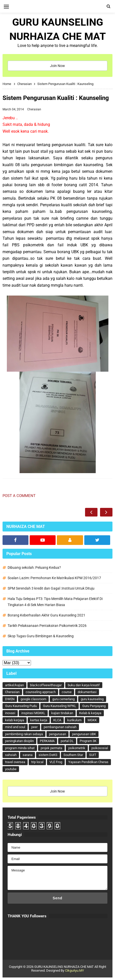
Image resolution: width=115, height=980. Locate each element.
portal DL (67, 741)
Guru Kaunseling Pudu (21, 706)
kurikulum (74, 720)
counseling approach (41, 692)
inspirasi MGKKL (33, 713)
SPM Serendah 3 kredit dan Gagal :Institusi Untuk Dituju (51, 588)
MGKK (92, 720)
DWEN (10, 699)
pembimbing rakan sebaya (24, 734)
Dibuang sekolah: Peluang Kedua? (34, 568)
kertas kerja (39, 720)
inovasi (10, 713)
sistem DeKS (48, 755)
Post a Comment (19, 496)
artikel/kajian (14, 685)
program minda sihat (20, 748)
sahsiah (11, 755)
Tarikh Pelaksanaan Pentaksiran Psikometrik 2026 (47, 626)
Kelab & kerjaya (90, 713)
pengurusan (58, 734)
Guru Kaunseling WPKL (60, 706)
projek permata (51, 748)
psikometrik (77, 748)
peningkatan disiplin (19, 741)
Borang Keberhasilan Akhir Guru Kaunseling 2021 (46, 615)
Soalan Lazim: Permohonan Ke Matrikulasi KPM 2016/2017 (54, 578)
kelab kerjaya (15, 720)
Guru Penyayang (94, 706)
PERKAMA (47, 741)
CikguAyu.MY (75, 970)
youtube (11, 769)
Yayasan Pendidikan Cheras (88, 762)
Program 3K (88, 741)
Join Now (58, 66)
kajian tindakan (62, 713)
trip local (37, 762)
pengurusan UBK (84, 734)
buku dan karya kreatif (84, 685)
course (67, 692)
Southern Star (73, 755)
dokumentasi (87, 692)
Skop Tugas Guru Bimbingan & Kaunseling (41, 636)
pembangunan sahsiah (60, 727)
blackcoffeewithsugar (46, 685)
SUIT (93, 755)
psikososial (100, 748)
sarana (28, 755)
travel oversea (15, 762)
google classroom (33, 699)
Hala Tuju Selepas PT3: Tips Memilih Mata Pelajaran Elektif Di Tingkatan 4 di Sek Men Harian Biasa (55, 602)
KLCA (57, 720)
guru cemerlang (63, 699)
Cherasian (34, 109)
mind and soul (15, 727)
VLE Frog (56, 762)
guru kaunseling (92, 699)
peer (34, 727)
